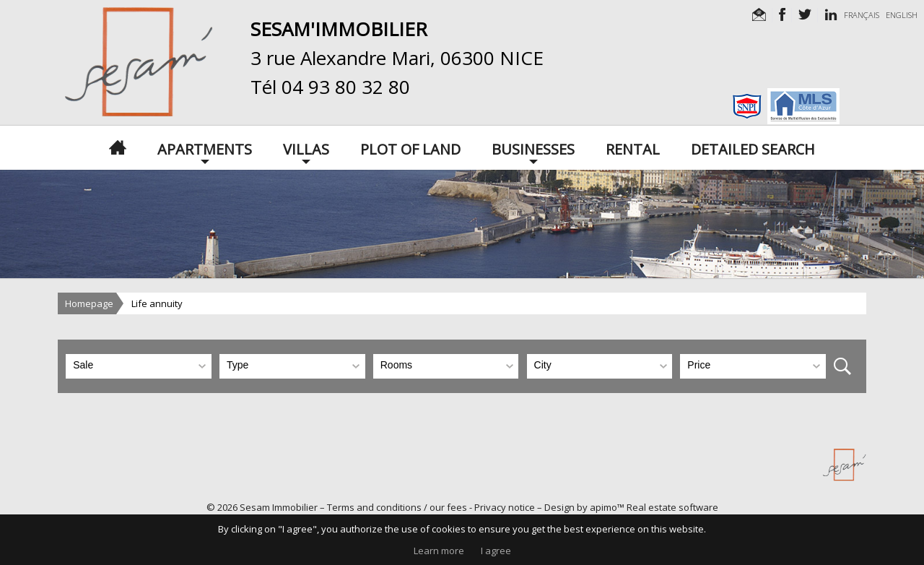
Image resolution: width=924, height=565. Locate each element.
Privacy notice (505, 507)
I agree (496, 551)
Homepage (89, 303)
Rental (633, 148)
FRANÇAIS (862, 15)
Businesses (533, 148)
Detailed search (753, 148)
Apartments (205, 148)
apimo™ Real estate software (654, 507)
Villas (306, 148)
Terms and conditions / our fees (397, 507)
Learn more (439, 551)
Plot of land (410, 148)
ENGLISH (902, 15)
